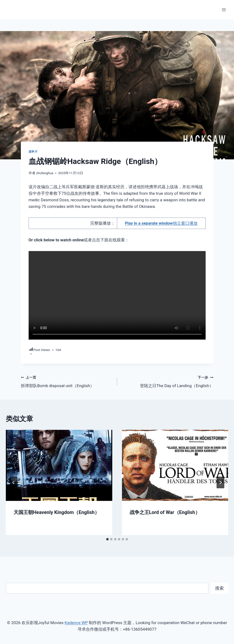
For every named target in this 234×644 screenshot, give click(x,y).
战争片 (33, 152)
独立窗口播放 (161, 223)
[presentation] (59, 465)
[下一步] (220, 482)
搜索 (219, 588)
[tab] (107, 539)
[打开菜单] (224, 10)
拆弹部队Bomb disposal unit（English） (67, 381)
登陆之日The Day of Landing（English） (167, 381)
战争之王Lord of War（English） (165, 512)
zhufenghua (45, 173)
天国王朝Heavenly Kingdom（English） (56, 512)
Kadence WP (76, 623)
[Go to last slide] (14, 482)
